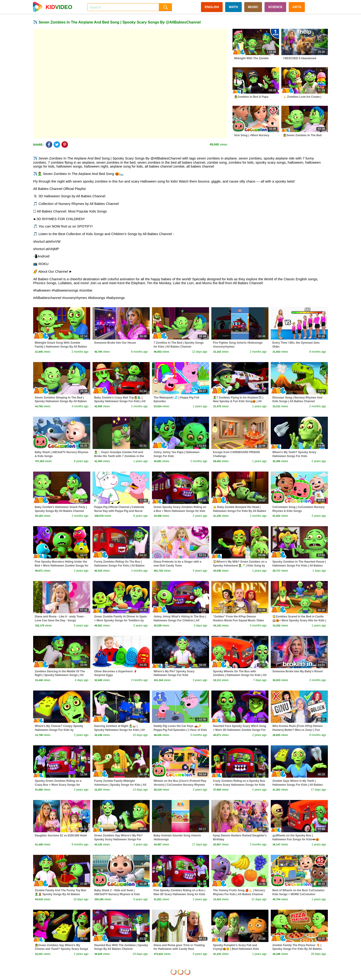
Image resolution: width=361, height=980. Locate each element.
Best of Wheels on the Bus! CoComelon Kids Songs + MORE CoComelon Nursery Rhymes (298, 894)
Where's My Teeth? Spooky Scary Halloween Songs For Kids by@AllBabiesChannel (294, 456)
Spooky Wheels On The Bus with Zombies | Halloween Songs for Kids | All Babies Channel (240, 675)
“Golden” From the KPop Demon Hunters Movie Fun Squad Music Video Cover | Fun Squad (238, 620)
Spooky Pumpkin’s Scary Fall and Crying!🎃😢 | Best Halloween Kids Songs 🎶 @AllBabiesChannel (236, 949)
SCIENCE (275, 7)
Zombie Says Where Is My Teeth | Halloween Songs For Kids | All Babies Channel (298, 785)
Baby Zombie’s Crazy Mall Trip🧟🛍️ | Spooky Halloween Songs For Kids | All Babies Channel (120, 401)
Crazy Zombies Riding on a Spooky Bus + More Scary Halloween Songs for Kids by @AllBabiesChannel (239, 785)
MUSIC (253, 7)
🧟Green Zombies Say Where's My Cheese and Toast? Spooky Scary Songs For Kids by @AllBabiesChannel (61, 949)
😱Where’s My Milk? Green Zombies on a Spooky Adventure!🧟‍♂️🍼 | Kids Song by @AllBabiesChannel (240, 566)
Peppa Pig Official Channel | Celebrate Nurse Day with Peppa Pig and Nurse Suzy (119, 511)
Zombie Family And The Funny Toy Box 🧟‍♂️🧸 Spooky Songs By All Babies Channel (61, 894)
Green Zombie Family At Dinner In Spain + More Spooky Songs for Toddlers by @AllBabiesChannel (121, 620)
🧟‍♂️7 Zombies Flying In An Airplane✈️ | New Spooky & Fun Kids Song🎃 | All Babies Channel (238, 401)
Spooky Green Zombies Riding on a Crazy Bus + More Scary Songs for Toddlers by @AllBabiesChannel (58, 785)
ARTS (297, 7)
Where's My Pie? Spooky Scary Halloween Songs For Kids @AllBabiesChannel (174, 675)
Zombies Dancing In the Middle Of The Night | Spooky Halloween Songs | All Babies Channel (60, 675)
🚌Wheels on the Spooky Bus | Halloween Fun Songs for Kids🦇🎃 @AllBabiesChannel (296, 839)
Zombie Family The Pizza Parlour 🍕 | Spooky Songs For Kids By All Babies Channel (297, 949)
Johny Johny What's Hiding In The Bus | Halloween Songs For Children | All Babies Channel (180, 620)
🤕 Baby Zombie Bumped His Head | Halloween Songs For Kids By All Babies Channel (240, 511)
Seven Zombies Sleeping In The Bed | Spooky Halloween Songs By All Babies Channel (61, 401)
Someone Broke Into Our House (115, 343)
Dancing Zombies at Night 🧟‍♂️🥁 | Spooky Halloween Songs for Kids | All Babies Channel (119, 730)
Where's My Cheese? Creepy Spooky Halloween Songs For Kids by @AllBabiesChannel (59, 730)
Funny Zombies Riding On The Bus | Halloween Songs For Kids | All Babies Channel (119, 566)
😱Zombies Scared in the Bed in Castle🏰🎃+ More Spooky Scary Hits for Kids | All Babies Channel (299, 620)
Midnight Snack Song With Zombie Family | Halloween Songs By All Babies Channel (61, 347)
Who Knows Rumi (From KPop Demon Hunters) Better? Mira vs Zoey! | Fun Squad (297, 730)
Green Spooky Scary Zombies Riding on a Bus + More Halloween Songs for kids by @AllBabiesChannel (180, 511)
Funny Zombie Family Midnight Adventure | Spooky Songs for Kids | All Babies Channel (120, 785)
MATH (233, 7)
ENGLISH (212, 7)
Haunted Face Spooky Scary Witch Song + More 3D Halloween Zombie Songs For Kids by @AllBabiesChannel (240, 730)
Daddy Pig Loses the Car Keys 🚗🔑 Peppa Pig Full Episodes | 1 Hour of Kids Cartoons (180, 730)
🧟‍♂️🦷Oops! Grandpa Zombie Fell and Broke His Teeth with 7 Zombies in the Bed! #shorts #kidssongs (119, 456)
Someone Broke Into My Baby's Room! (298, 671)
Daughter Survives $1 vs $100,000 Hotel (61, 835)
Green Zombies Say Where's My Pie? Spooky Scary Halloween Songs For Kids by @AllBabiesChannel (118, 839)
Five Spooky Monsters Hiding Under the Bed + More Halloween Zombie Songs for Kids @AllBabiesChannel (62, 566)
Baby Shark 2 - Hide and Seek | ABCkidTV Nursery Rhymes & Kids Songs (117, 894)
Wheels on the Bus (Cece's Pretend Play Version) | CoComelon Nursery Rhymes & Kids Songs (180, 785)
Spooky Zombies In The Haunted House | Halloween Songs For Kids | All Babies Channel (299, 566)
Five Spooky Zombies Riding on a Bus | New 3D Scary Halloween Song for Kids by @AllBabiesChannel (179, 894)
